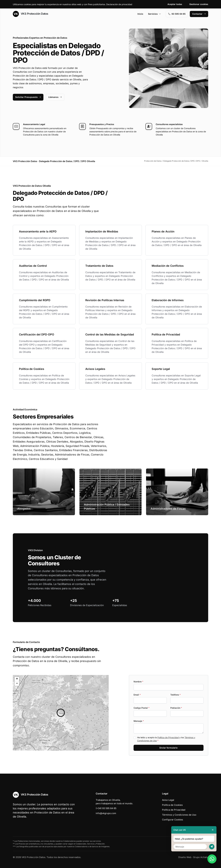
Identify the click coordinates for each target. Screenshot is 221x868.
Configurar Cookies (173, 820)
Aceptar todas (175, 4)
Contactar (199, 14)
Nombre (138, 682)
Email (137, 695)
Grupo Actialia (201, 857)
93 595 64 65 (177, 14)
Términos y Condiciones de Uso (179, 815)
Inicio (140, 14)
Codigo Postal (141, 708)
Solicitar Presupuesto (28, 97)
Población (176, 708)
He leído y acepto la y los (166, 739)
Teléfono (175, 695)
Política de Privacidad (168, 737)
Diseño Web (185, 857)
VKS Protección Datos (31, 14)
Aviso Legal (168, 800)
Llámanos (55, 97)
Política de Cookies (172, 805)
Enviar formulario (169, 748)
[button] (61, 713)
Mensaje (139, 721)
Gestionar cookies (199, 4)
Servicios (155, 14)
